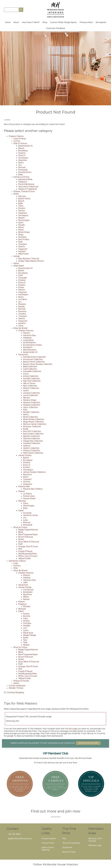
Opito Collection (30, 407)
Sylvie (26, 638)
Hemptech (23, 355)
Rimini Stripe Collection (34, 419)
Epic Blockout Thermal (29, 259)
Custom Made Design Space (63, 22)
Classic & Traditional (27, 189)
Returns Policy (69, 852)
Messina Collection (32, 403)
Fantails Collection (31, 379)
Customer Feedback (55, 28)
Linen (16, 563)
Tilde (25, 642)
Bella (20, 175)
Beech (21, 148)
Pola (25, 410)
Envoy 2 (22, 155)
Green (21, 539)
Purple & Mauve (25, 551)
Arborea (22, 196)
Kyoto (21, 163)
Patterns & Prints (21, 177)
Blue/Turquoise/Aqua (28, 535)
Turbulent (23, 244)
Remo (21, 227)
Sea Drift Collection (32, 431)
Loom (26, 630)
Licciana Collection (31, 393)
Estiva (21, 287)
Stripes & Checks (21, 681)
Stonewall (23, 170)
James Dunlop (25, 455)
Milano (26, 597)
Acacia (26, 614)
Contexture (28, 590)
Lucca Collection (31, 395)
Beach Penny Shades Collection (38, 364)
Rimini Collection (30, 417)
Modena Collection (32, 405)
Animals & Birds (25, 179)
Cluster (26, 621)
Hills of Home (29, 383)
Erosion (22, 208)
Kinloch (21, 218)
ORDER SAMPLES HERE (88, 743)
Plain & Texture (20, 143)
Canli (20, 275)
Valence (27, 446)
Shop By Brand (20, 328)
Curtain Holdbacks (17, 686)
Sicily (20, 242)
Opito (21, 223)
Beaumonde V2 (25, 146)
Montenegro (24, 220)
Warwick (22, 501)
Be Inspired (101, 22)
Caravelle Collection (32, 371)
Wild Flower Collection (33, 453)
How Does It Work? (31, 22)
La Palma (23, 299)
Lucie (25, 520)
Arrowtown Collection (33, 359)
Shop (45, 22)
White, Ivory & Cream (28, 556)
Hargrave (23, 213)
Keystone (23, 160)
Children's (23, 182)
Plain (16, 568)
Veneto (22, 247)
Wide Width (19, 266)
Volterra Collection (31, 451)
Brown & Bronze (26, 537)
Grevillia (27, 626)
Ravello (22, 225)
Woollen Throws (16, 688)
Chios (21, 206)
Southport (28, 347)
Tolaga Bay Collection (33, 441)
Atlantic (27, 575)
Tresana (22, 314)
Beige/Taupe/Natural (28, 530)
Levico (26, 391)
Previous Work (86, 22)
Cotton (17, 141)
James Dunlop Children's (34, 472)
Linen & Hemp (20, 139)
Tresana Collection (32, 443)
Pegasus (22, 604)
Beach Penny (24, 199)
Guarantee (67, 847)
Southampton (29, 343)
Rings (21, 235)
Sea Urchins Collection (33, 434)
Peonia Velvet (29, 499)
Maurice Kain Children (33, 489)
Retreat (22, 167)
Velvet (16, 263)
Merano (27, 398)
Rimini (21, 230)
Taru (25, 640)
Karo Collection (30, 386)
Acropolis (27, 513)
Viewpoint (23, 249)
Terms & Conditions (71, 843)
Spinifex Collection (31, 436)
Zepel (21, 511)
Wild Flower (23, 254)
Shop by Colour (20, 527)
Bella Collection (30, 367)
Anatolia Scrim (25, 172)
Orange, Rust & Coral (28, 547)
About (16, 22)
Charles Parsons (26, 331)
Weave (26, 645)
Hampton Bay (29, 335)
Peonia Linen (29, 496)
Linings (17, 256)
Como (26, 374)
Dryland (22, 153)
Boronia (27, 616)
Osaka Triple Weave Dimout (31, 261)
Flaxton (22, 211)
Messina (22, 304)
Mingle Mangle (30, 635)
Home (8, 22)
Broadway (23, 151)
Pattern (17, 566)
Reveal (26, 599)
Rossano (22, 237)
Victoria (27, 482)
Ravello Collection (31, 412)
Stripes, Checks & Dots (24, 191)
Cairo (25, 618)
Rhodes (27, 606)
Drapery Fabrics (16, 136)
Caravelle (23, 278)
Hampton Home (30, 515)
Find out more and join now (56, 811)
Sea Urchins (24, 239)
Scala (26, 429)
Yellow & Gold (24, 559)
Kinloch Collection (31, 388)
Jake (25, 583)
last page (73, 729)
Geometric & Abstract (28, 187)
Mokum (22, 491)
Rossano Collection (32, 427)
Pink (20, 549)
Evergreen (28, 592)
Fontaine (27, 623)
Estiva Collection (31, 376)
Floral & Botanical (26, 184)
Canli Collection (30, 369)
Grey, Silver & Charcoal (28, 542)
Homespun (23, 158)
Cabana (27, 578)
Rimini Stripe (24, 232)
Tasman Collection (31, 439)
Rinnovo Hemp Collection (35, 424)
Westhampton (30, 350)
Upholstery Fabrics (17, 561)
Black (21, 532)
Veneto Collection (31, 448)
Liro (20, 165)
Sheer (16, 194)
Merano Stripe (30, 400)
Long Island (28, 340)
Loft (25, 628)
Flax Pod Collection (32, 381)
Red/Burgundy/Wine (27, 554)
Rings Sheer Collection (33, 422)
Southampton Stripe (32, 345)
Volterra (22, 251)
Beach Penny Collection (34, 362)
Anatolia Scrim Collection (34, 357)
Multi (20, 544)
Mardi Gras (28, 633)
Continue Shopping (15, 693)
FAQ (64, 839)
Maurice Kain (24, 487)
